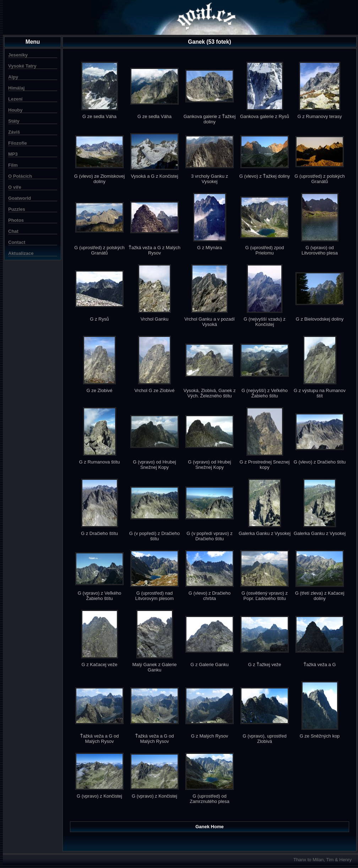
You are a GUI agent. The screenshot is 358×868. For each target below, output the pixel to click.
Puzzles (17, 209)
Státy (14, 121)
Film (13, 165)
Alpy (13, 77)
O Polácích (20, 176)
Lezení (15, 99)
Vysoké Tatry (22, 66)
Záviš (14, 132)
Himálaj (16, 88)
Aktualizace (21, 253)
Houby (15, 110)
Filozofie (18, 143)
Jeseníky (18, 55)
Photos (16, 220)
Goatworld (20, 198)
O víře (15, 187)
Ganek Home (209, 827)
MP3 (13, 154)
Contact (17, 242)
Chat (13, 231)
